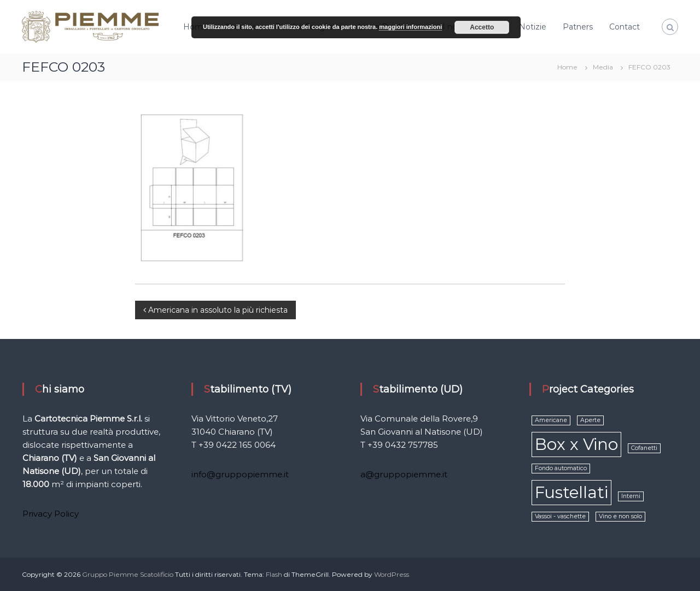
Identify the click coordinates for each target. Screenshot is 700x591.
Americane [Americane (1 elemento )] (551, 420)
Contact (625, 27)
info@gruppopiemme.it (240, 474)
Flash (274, 574)
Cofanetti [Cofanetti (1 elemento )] (644, 448)
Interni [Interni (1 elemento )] (631, 496)
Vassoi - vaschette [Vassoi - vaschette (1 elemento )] (560, 516)
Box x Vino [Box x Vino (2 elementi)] (576, 444)
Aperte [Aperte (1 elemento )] (590, 420)
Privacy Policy (51, 514)
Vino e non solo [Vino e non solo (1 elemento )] (620, 516)
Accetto (482, 27)
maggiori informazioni (410, 27)
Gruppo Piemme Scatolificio (129, 574)
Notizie (533, 27)
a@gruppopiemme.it (404, 474)
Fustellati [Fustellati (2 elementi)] (571, 492)
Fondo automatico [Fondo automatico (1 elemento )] (561, 468)
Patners (578, 27)
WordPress (392, 574)
